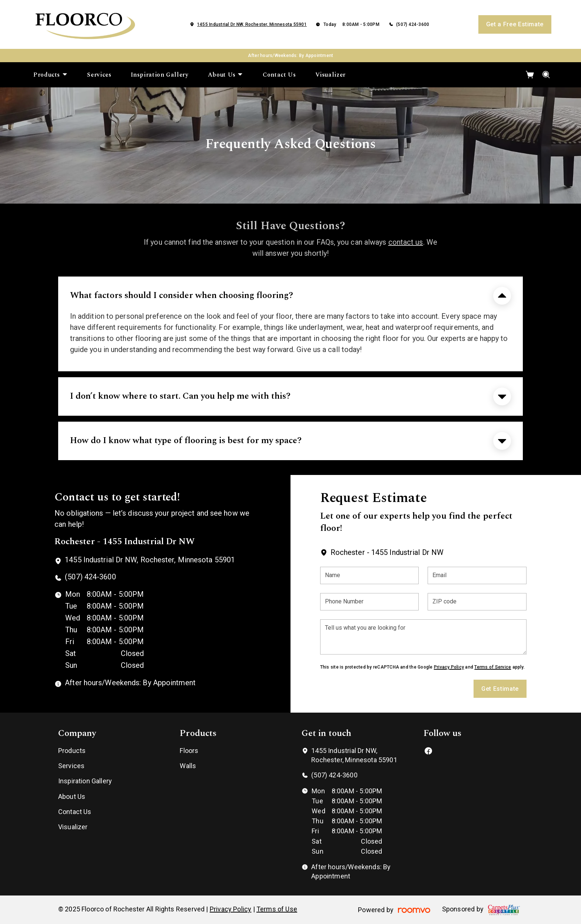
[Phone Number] (370, 602)
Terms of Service (493, 667)
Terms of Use (277, 909)
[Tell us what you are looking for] (423, 637)
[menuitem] (51, 75)
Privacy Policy (449, 667)
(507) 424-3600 (413, 24)
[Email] (477, 575)
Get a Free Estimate (515, 24)
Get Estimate (500, 689)
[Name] (370, 575)
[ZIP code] (477, 602)
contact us (406, 242)
